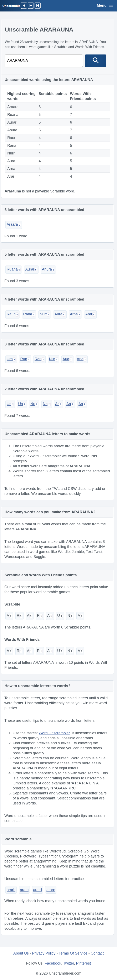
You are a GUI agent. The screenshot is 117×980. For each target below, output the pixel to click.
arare (51, 890)
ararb (11, 890)
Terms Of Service (73, 953)
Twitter (68, 963)
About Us (21, 953)
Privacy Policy (44, 953)
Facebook (53, 963)
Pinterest (83, 963)
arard (37, 890)
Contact (97, 953)
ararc (24, 890)
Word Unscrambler (54, 733)
